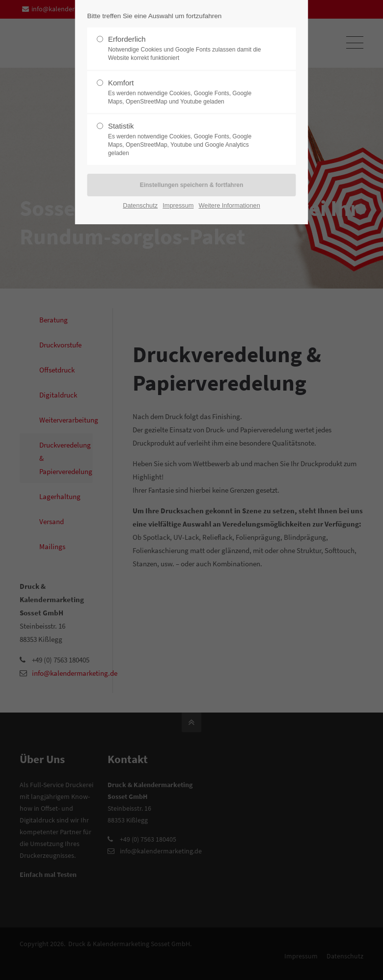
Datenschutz (140, 205)
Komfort (188, 92)
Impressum (178, 205)
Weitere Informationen (230, 205)
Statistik (188, 139)
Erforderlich (188, 49)
